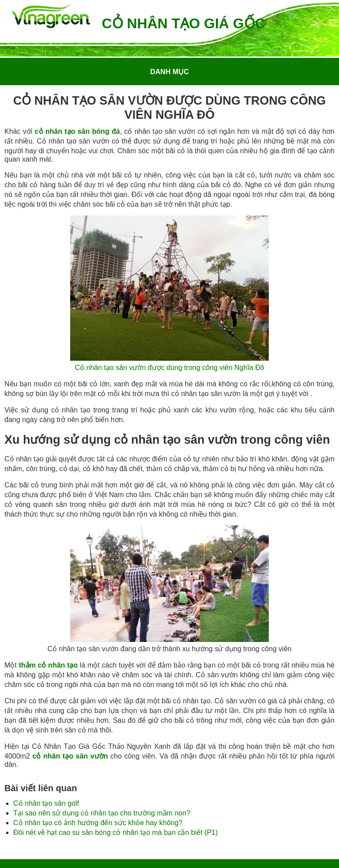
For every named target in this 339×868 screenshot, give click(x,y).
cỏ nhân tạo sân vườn (70, 756)
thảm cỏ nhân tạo (48, 665)
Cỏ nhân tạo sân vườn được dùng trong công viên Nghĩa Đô (169, 368)
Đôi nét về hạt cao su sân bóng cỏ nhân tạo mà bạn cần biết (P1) (115, 832)
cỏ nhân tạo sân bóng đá (77, 131)
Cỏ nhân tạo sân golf (46, 803)
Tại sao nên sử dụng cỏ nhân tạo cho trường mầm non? (102, 813)
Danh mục (169, 72)
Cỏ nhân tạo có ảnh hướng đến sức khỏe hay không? (98, 823)
